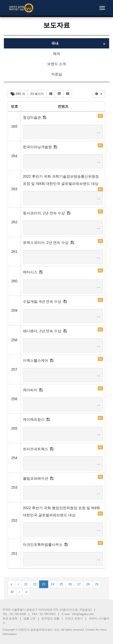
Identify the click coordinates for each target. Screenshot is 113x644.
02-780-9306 (18, 614)
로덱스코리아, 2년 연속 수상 (46, 243)
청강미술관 (32, 117)
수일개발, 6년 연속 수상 (43, 301)
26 (70, 584)
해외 (57, 54)
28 (88, 584)
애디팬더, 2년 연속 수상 (43, 331)
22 (35, 584)
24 (52, 584)
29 (97, 584)
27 (79, 584)
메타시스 (31, 272)
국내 (55, 43)
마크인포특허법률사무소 (43, 545)
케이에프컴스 (34, 419)
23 (44, 584)
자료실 (57, 74)
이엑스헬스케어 (36, 360)
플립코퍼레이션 (36, 478)
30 (12, 592)
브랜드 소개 (57, 64)
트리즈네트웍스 (36, 449)
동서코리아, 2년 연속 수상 (44, 213)
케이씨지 (31, 390)
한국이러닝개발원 (38, 147)
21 (26, 584)
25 (61, 584)
